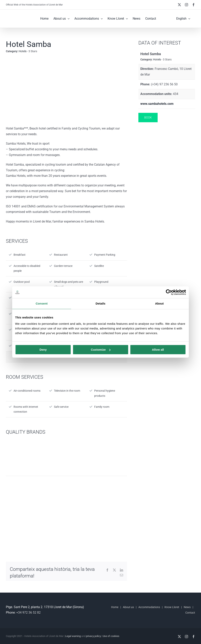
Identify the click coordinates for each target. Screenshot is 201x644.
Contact (190, 613)
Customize (101, 350)
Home (115, 607)
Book (148, 118)
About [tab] (159, 303)
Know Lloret (172, 607)
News (187, 607)
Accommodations (149, 607)
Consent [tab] (42, 303)
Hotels (23, 51)
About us (128, 607)
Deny (43, 350)
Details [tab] (100, 303)
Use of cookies (111, 636)
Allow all (158, 350)
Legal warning (73, 636)
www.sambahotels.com (157, 104)
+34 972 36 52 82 (28, 613)
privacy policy (93, 636)
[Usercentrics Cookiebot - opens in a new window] (169, 292)
